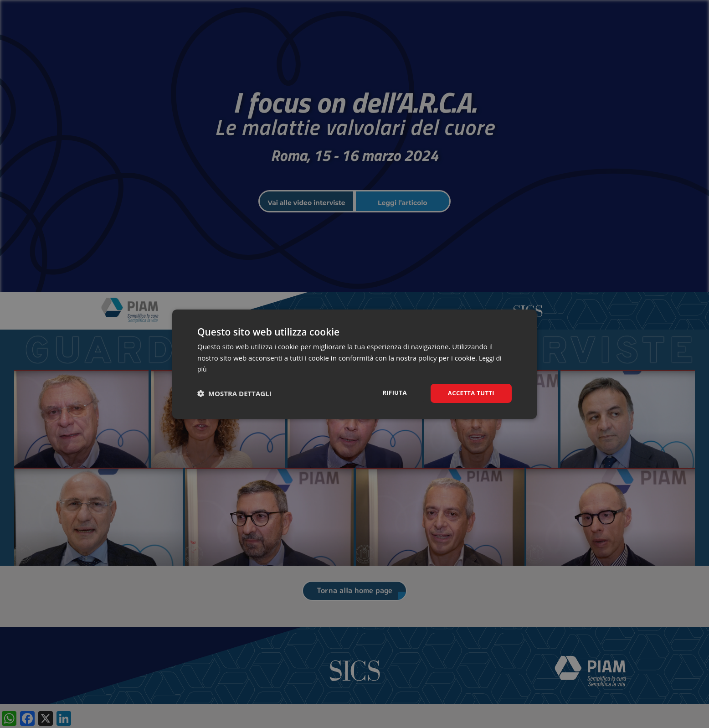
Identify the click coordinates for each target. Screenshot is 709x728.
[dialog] (354, 364)
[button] (234, 393)
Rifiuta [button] (390, 392)
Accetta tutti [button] (469, 393)
